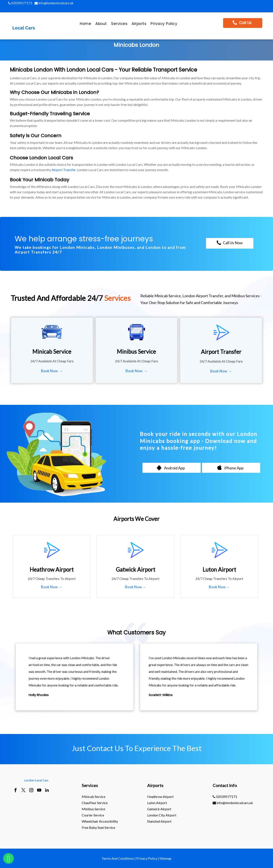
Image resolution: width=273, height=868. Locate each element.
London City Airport (162, 815)
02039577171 (20, 3)
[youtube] (39, 791)
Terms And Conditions (118, 858)
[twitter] (23, 791)
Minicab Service (94, 797)
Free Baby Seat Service (98, 827)
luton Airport (157, 803)
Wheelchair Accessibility (100, 821)
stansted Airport (159, 821)
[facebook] (15, 791)
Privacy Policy (147, 858)
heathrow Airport (160, 797)
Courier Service (93, 815)
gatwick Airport (159, 809)
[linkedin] (47, 791)
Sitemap (166, 858)
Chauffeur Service (95, 803)
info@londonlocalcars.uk (54, 3)
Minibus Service (93, 809)
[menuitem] (85, 25)
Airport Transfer (64, 170)
